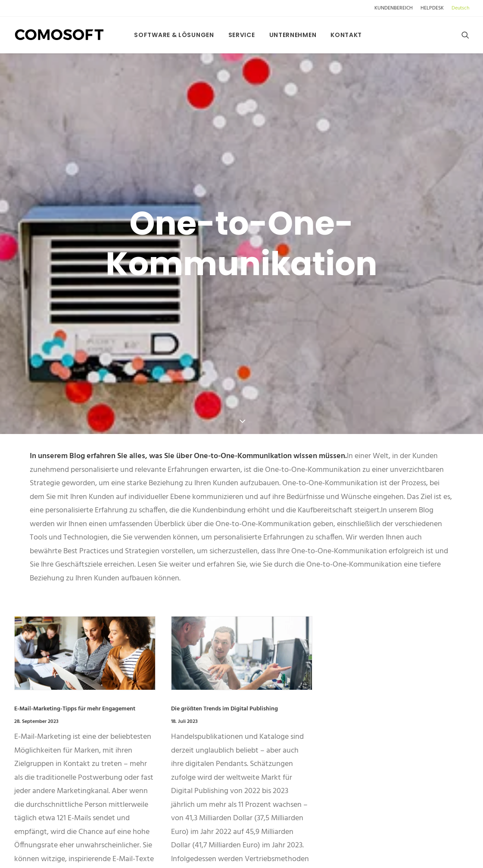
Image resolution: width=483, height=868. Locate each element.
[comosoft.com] (60, 35)
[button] (465, 35)
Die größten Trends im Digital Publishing (224, 630)
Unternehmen (293, 35)
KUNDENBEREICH (394, 8)
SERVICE (242, 35)
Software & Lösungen (174, 35)
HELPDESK (432, 8)
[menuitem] (395, 8)
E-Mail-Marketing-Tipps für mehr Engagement (75, 630)
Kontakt (346, 35)
